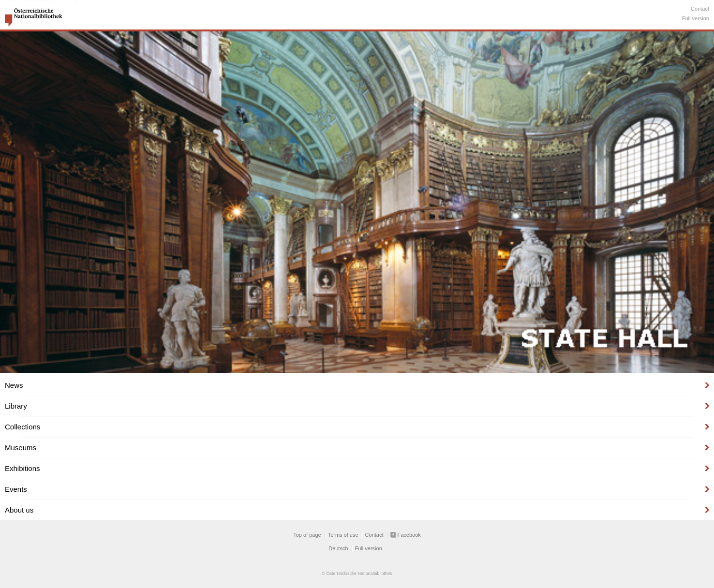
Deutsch (338, 548)
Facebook (409, 535)
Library (16, 406)
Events (16, 489)
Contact (700, 9)
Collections (22, 427)
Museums (21, 448)
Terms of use (343, 535)
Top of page (307, 535)
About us (19, 510)
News (14, 385)
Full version (696, 18)
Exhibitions (22, 468)
